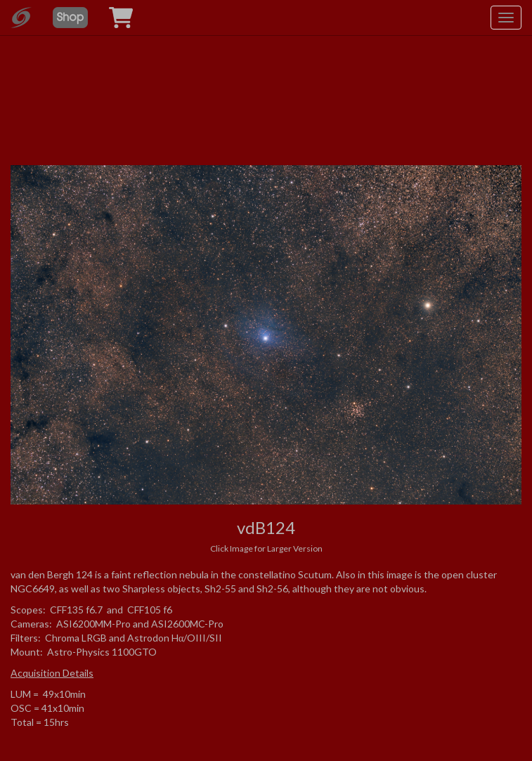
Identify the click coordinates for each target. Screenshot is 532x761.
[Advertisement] (266, 91)
